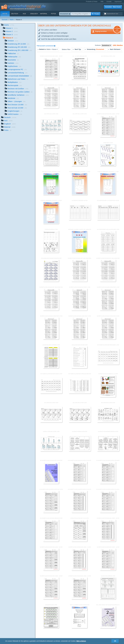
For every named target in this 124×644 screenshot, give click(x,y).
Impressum (118, 2)
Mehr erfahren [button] (81, 641)
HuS (24, 14)
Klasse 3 (10, 35)
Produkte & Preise (92, 2)
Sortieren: (98, 45)
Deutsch (15, 14)
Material (44, 14)
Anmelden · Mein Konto (113, 7)
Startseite (5, 20)
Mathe (5, 14)
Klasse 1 (10, 28)
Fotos (53, 14)
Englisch (34, 14)
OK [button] (115, 641)
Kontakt (109, 2)
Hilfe (102, 2)
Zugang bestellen (108, 31)
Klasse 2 (10, 32)
